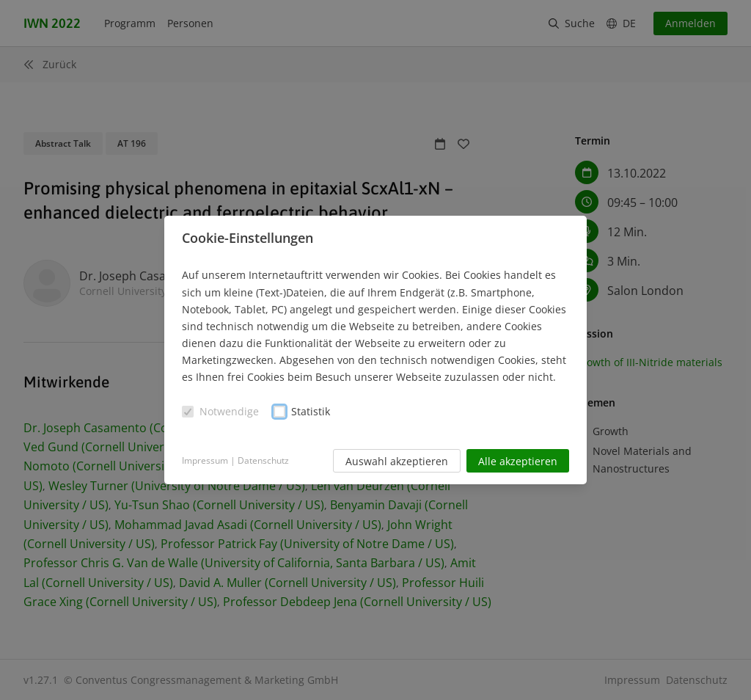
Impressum (205, 460)
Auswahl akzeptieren (397, 461)
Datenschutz (263, 460)
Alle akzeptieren (518, 461)
